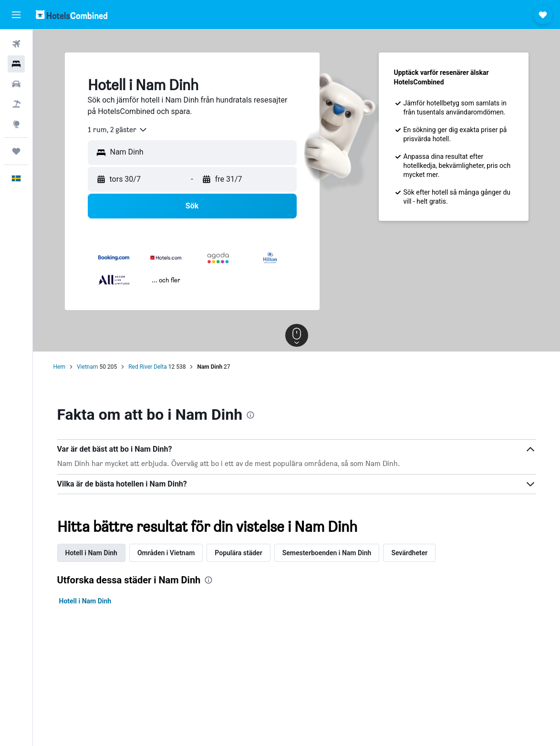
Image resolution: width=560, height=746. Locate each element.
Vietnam (88, 367)
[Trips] (16, 151)
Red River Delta (148, 367)
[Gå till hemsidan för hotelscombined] (72, 15)
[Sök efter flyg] (16, 44)
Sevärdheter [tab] (409, 553)
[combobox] (118, 130)
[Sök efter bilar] (16, 84)
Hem (59, 367)
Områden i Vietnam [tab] (166, 553)
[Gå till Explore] (16, 124)
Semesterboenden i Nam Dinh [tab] (327, 553)
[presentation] (250, 415)
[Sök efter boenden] (16, 64)
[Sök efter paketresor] (16, 104)
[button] (16, 15)
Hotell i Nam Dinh (85, 601)
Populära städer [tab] (238, 553)
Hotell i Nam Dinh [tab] (91, 553)
